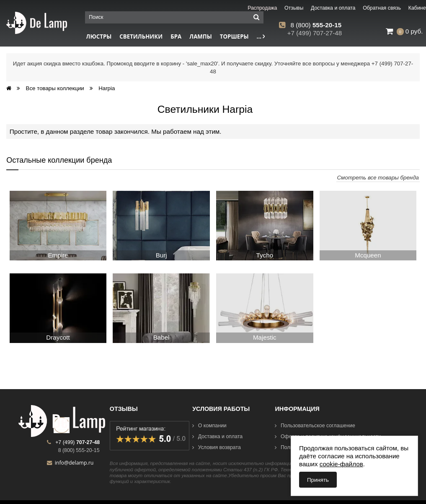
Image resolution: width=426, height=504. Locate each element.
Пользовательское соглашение (315, 426)
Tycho (265, 255)
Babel (161, 337)
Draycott (58, 337)
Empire (58, 255)
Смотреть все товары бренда (378, 178)
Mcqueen (368, 255)
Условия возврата (217, 447)
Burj (161, 255)
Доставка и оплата (217, 436)
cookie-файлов (341, 464)
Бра (176, 36)
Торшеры (234, 36)
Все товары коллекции (55, 88)
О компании (209, 426)
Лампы (201, 36)
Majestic (265, 337)
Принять (318, 480)
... (261, 36)
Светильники (141, 36)
